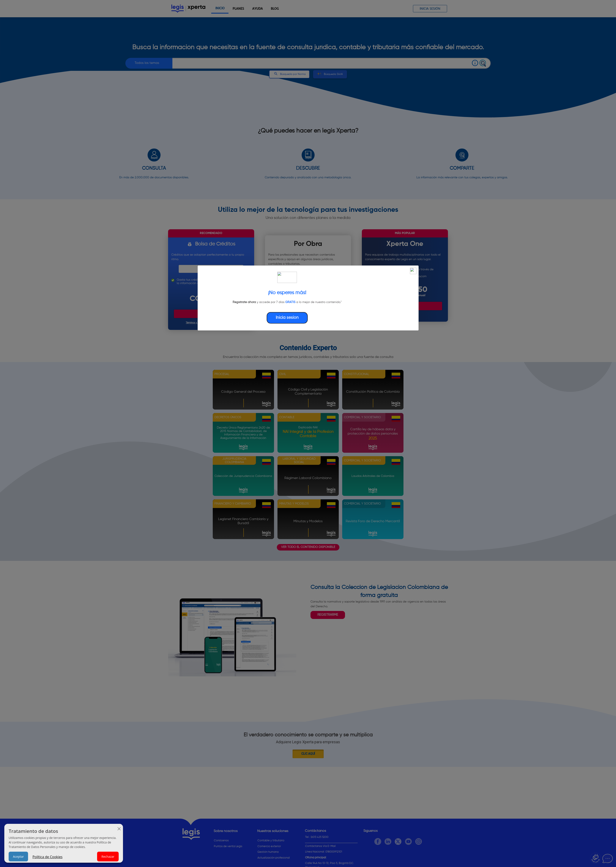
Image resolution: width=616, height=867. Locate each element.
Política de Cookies (47, 857)
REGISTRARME (328, 615)
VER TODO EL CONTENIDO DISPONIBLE (308, 547)
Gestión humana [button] (268, 852)
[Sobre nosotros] (232, 832)
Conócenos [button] (221, 841)
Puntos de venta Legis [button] (228, 846)
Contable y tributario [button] (271, 841)
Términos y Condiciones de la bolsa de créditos (211, 323)
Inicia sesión (430, 9)
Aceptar (18, 857)
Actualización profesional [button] (274, 858)
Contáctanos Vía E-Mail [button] (320, 846)
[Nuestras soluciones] (278, 832)
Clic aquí (308, 754)
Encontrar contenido (308, 310)
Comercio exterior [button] (269, 846)
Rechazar (108, 857)
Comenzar (405, 306)
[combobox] (318, 63)
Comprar (211, 314)
